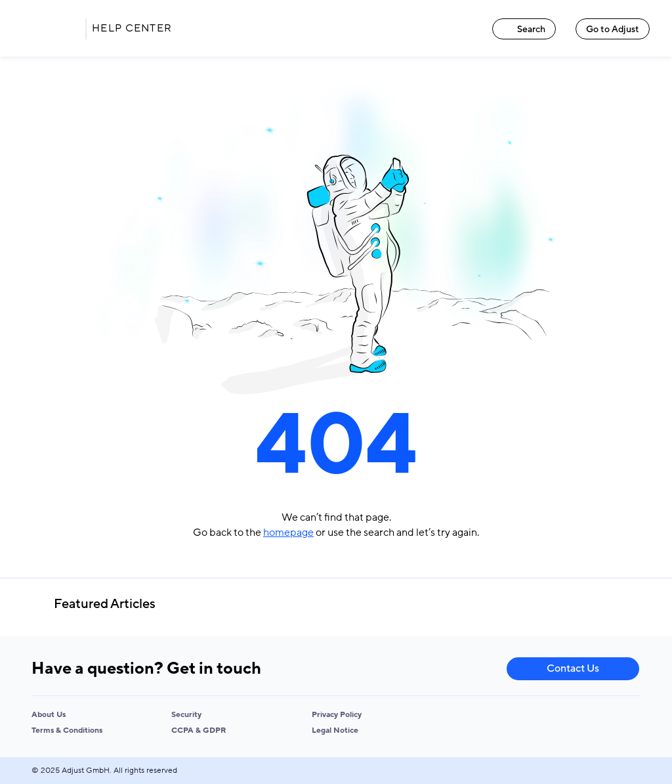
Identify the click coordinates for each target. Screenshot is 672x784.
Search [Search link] (524, 29)
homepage (288, 533)
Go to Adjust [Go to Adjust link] (613, 29)
